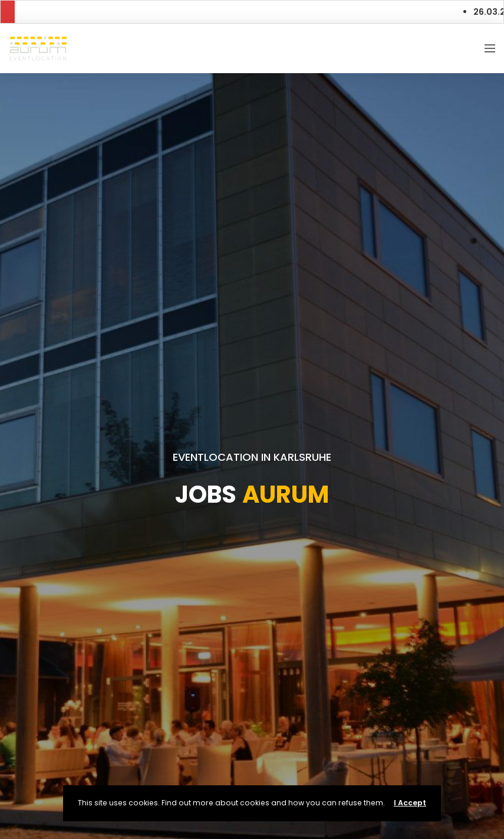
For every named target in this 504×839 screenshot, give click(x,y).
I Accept (410, 803)
